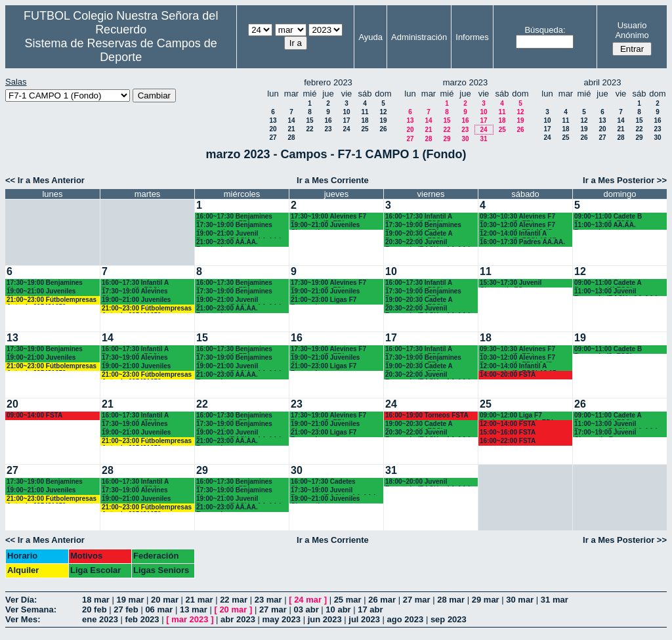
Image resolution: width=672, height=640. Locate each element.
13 (273, 120)
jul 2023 (364, 619)
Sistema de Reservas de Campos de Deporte (121, 50)
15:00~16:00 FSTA (508, 432)
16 (328, 120)
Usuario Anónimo (632, 30)
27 (273, 138)
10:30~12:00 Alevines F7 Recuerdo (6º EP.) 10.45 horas (517, 225)
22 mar (234, 600)
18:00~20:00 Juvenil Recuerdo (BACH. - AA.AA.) (428, 482)
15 (309, 120)
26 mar (382, 600)
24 (346, 129)
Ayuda (370, 37)
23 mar (268, 600)
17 (346, 120)
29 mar (486, 600)
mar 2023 (190, 619)
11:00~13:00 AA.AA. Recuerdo (605, 225)
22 (309, 129)
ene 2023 (100, 619)
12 (383, 112)
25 (365, 129)
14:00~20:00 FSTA (508, 374)
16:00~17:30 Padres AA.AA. (522, 242)
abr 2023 (238, 619)
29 (447, 139)
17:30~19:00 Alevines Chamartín (135, 292)
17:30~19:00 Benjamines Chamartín (234, 225)
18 (365, 120)
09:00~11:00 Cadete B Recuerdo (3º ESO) (608, 217)
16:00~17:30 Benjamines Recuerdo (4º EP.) (234, 217)
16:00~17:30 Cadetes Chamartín (323, 482)
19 (383, 120)
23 (328, 129)
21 (291, 129)
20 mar (165, 600)
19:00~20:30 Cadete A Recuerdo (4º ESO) (419, 234)
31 (483, 139)
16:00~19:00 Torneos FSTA (427, 415)
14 (291, 120)
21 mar (199, 600)
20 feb (94, 609)
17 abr (370, 609)
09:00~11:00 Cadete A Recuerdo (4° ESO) (608, 283)
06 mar (159, 609)
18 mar (96, 600)
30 (465, 139)
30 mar (520, 600)
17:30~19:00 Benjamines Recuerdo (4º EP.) (423, 225)
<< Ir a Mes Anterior (45, 180)
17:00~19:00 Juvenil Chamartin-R (605, 433)
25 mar (348, 600)
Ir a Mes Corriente (333, 180)
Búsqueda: (545, 30)
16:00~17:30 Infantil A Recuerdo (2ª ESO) (135, 283)
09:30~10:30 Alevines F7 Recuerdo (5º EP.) (517, 217)
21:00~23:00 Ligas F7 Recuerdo (324, 300)
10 (346, 112)
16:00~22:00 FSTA (508, 441)
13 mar (194, 609)
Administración (419, 37)
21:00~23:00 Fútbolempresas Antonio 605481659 (52, 300)
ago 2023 (406, 619)
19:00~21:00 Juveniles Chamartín (325, 225)
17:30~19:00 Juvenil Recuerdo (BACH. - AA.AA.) (333, 491)
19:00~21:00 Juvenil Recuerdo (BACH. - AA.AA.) (239, 234)
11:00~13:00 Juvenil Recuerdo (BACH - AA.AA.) (616, 292)
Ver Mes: (23, 619)
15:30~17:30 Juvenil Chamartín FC (511, 283)
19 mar (131, 600)
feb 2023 (142, 619)
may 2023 (281, 619)
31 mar (555, 600)
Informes (472, 37)
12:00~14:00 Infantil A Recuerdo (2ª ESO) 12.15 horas (518, 234)
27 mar (417, 600)
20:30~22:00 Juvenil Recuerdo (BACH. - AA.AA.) (428, 243)
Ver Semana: (31, 609)
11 (365, 112)
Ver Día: (21, 600)
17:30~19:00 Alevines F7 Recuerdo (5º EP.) (328, 217)
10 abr (338, 609)
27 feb (126, 609)
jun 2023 (325, 619)
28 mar (451, 600)
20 (273, 129)
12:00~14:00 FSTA (508, 424)
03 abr (306, 609)
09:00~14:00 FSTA (34, 415)
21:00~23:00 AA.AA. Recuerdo (227, 243)
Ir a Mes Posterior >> (625, 180)
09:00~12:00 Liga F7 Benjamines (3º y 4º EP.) (517, 416)
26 (383, 129)
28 (291, 138)
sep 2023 (449, 619)
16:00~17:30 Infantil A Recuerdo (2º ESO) (419, 217)
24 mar (308, 600)
